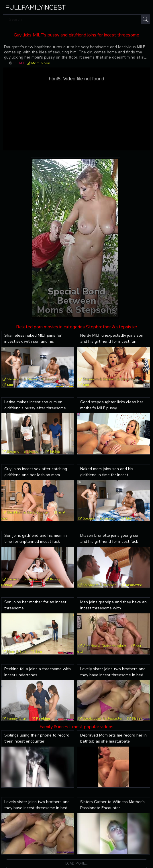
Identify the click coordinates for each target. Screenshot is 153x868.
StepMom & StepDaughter (28, 512)
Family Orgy (17, 718)
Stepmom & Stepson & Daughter (33, 379)
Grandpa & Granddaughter (104, 646)
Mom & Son (41, 63)
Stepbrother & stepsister (102, 718)
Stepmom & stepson (24, 452)
